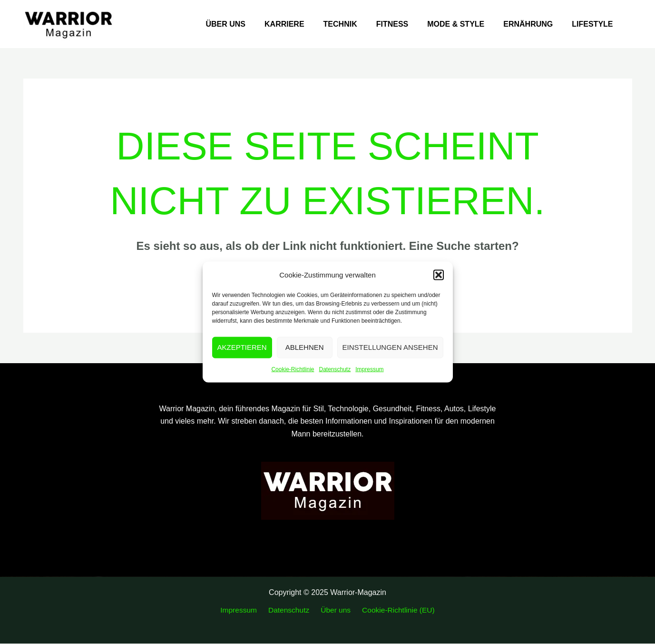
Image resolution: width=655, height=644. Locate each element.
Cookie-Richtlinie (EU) (394, 610)
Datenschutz (335, 369)
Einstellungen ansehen (390, 347)
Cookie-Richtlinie (293, 369)
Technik (357, 24)
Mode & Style (465, 24)
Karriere (305, 24)
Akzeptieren (242, 347)
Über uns (250, 24)
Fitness (406, 24)
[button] (439, 275)
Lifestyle (594, 24)
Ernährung (534, 24)
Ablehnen (305, 347)
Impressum (369, 369)
